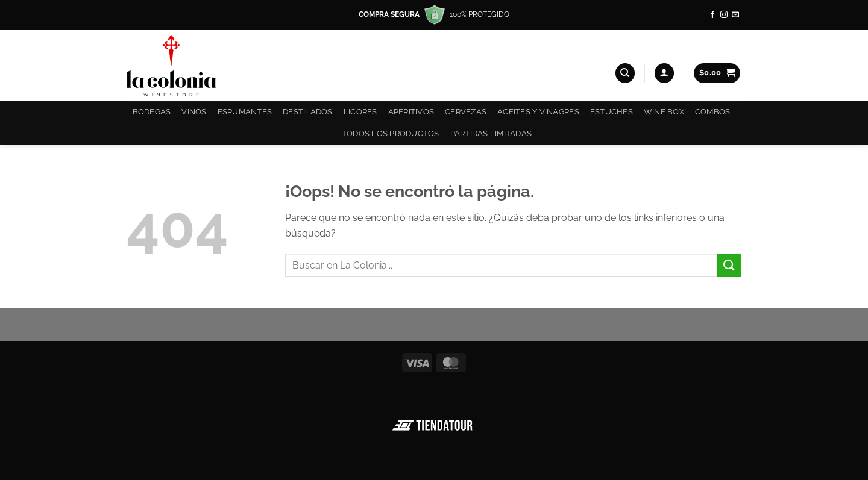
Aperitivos (411, 112)
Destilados (308, 112)
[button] (664, 73)
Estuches (612, 112)
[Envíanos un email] (735, 15)
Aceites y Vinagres (538, 112)
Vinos (194, 112)
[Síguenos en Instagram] (724, 15)
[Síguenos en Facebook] (712, 15)
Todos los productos (391, 133)
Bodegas (152, 112)
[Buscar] (625, 73)
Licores (360, 112)
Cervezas (466, 112)
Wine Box (664, 112)
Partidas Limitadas (491, 133)
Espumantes (245, 112)
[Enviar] (729, 265)
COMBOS (713, 112)
